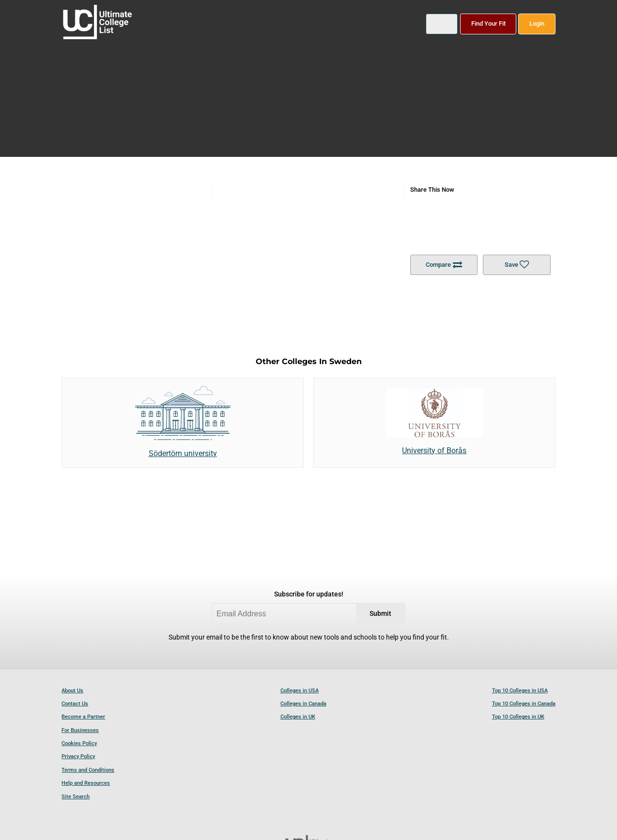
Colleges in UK (298, 717)
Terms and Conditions (88, 770)
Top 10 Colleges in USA (520, 691)
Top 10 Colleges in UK (518, 717)
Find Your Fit (488, 23)
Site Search (76, 797)
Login (537, 23)
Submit (380, 614)
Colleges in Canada (303, 704)
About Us (72, 691)
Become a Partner (83, 717)
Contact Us (75, 704)
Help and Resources (86, 783)
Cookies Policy (79, 743)
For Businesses (80, 730)
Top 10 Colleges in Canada (524, 704)
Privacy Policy (78, 756)
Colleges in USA (300, 691)
